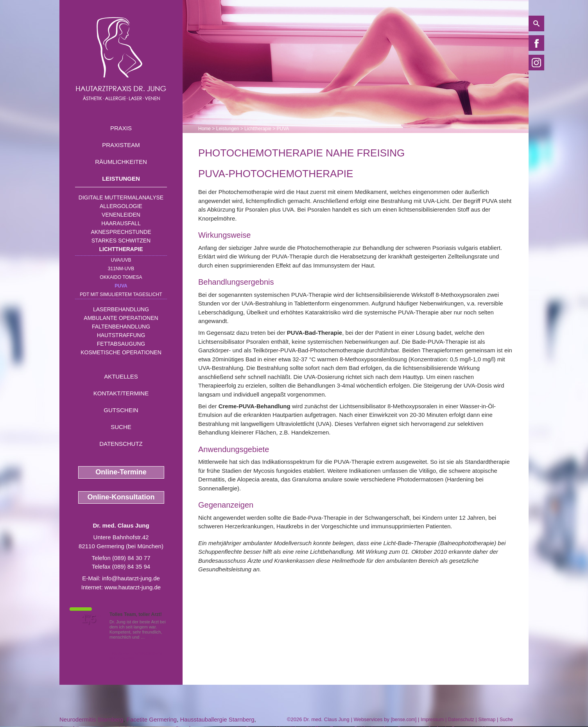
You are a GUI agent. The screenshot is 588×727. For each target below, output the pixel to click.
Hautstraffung (121, 335)
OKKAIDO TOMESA (121, 277)
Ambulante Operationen (121, 318)
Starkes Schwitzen (121, 241)
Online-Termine (121, 472)
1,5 (89, 619)
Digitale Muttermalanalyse (121, 197)
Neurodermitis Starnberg (91, 719)
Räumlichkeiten (121, 162)
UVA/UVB (121, 260)
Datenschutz (121, 444)
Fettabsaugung (121, 344)
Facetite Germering (152, 719)
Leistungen (121, 179)
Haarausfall (121, 223)
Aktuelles (121, 376)
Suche (121, 427)
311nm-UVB (121, 269)
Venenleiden (121, 215)
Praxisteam (121, 145)
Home (204, 129)
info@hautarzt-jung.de (131, 578)
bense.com (404, 720)
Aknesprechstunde (121, 232)
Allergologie (121, 206)
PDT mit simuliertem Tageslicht (121, 294)
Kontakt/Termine (121, 393)
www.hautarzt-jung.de (133, 587)
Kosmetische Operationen (121, 352)
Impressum (432, 720)
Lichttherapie (121, 249)
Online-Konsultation (121, 497)
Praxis (121, 128)
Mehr (151, 637)
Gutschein (121, 410)
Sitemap (487, 720)
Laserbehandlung (121, 309)
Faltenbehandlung (121, 327)
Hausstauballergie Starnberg (217, 719)
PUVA (121, 286)
